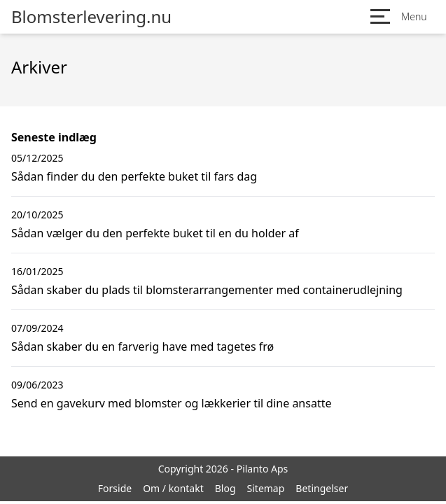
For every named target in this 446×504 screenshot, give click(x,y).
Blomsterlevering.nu (91, 17)
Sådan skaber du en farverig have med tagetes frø (142, 346)
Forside (115, 488)
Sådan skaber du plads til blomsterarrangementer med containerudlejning (207, 290)
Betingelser (322, 488)
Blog (225, 488)
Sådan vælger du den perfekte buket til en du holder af (155, 233)
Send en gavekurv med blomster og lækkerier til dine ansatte (171, 403)
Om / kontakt (173, 488)
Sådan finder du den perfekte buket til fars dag (134, 176)
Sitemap (266, 488)
